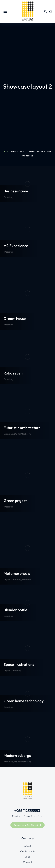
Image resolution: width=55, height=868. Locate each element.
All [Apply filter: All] (6, 151)
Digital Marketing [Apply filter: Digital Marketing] (39, 151)
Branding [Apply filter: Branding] (18, 151)
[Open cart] (51, 11)
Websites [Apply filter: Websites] (27, 156)
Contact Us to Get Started (28, 825)
